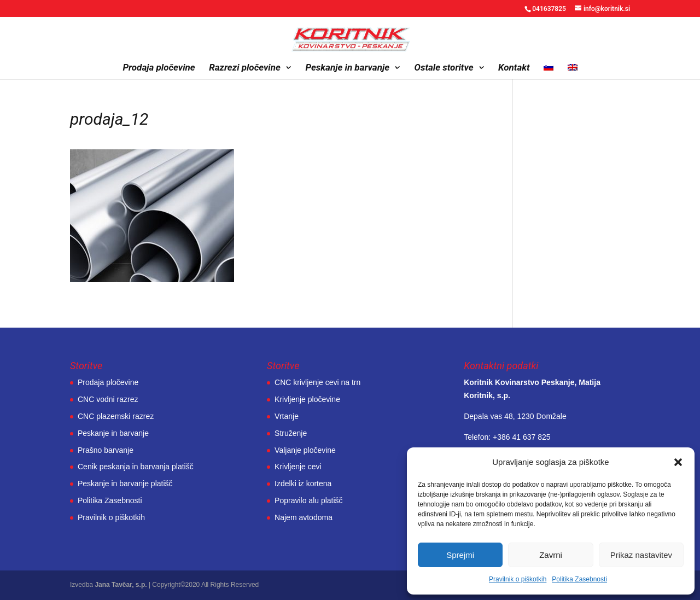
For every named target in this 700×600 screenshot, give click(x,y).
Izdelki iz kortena (303, 484)
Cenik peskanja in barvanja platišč (136, 467)
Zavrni (551, 555)
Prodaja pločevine (159, 68)
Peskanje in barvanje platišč (125, 484)
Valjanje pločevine (305, 450)
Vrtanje (287, 416)
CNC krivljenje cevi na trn (317, 382)
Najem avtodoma (304, 517)
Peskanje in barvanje (347, 68)
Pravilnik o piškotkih (518, 579)
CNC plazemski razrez (116, 416)
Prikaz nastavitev (641, 555)
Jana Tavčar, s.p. (121, 585)
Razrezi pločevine (245, 68)
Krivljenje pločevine (307, 399)
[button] (678, 462)
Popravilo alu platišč (309, 500)
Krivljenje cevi (298, 467)
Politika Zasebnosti (579, 579)
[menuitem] (549, 71)
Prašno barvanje (106, 450)
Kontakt (514, 68)
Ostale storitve (444, 68)
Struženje (291, 433)
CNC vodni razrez (108, 399)
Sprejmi (460, 555)
